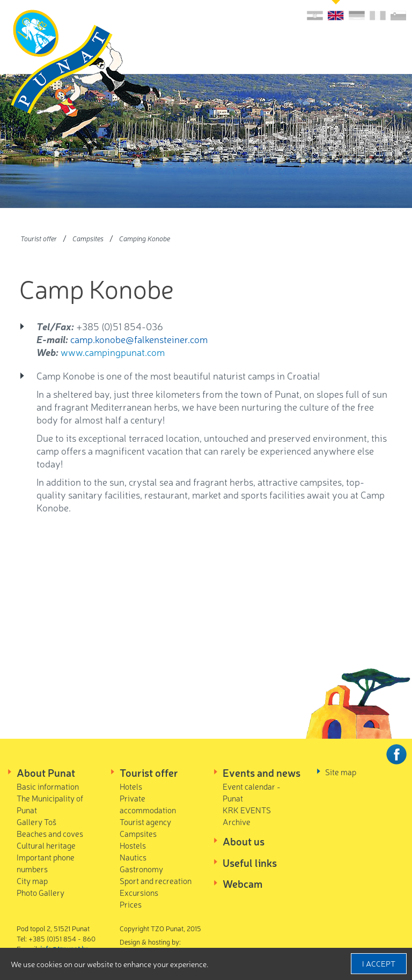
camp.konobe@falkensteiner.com (139, 339)
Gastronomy (141, 869)
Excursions (139, 892)
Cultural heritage (46, 845)
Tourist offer (39, 238)
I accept (379, 963)
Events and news (262, 773)
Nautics (133, 857)
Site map (341, 772)
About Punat (46, 773)
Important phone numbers (46, 863)
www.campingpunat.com (113, 352)
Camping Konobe (145, 238)
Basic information (48, 786)
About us (244, 841)
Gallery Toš (36, 822)
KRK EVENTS (247, 810)
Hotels (131, 786)
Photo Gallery (41, 892)
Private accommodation (148, 804)
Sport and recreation (156, 881)
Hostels (133, 845)
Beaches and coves (50, 833)
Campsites (88, 238)
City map (32, 881)
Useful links (250, 863)
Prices (131, 904)
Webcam (242, 884)
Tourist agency (145, 822)
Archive (237, 822)
